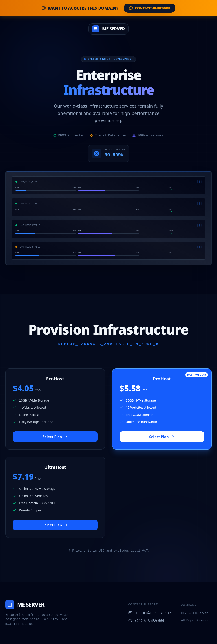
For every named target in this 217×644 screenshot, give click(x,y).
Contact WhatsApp (150, 8)
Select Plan (55, 437)
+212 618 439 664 (146, 621)
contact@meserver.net (150, 613)
